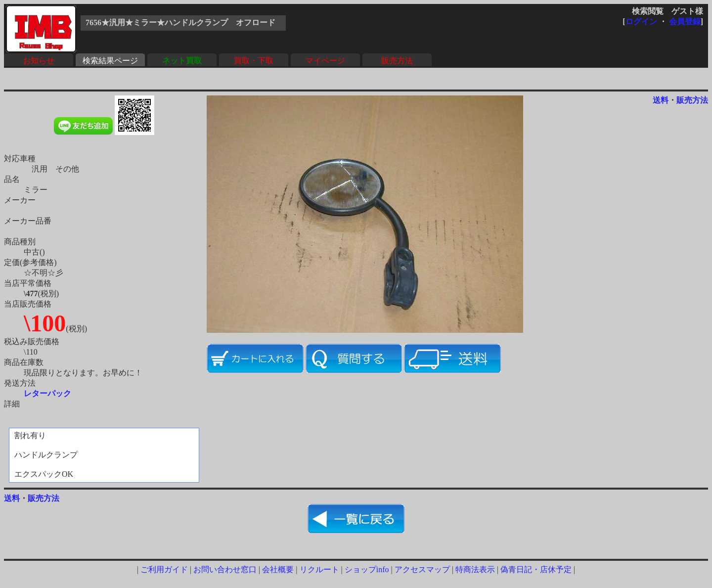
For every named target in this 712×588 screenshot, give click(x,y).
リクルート (319, 569)
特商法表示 (475, 569)
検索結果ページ (110, 61)
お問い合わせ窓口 (225, 569)
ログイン (641, 22)
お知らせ (39, 61)
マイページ (325, 61)
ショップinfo (367, 569)
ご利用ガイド (164, 569)
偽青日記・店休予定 (536, 569)
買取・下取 (254, 61)
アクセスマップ (422, 569)
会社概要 (278, 569)
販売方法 (397, 61)
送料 (661, 100)
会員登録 (685, 22)
